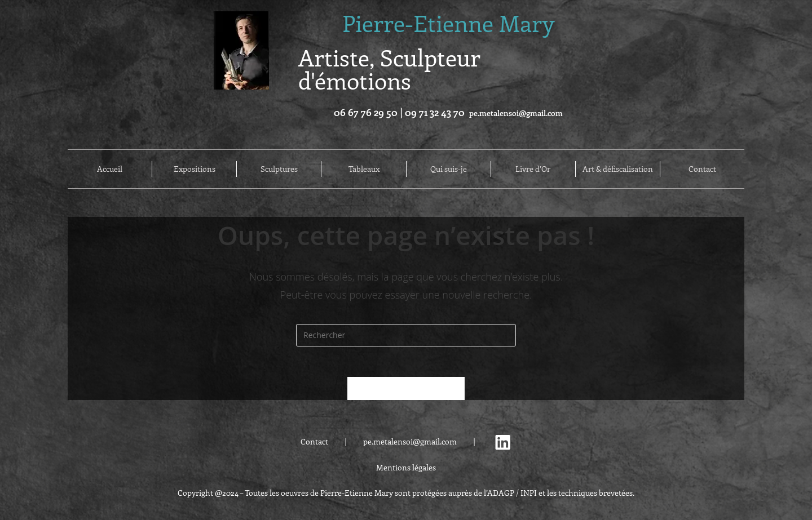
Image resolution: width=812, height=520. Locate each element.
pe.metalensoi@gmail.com (516, 113)
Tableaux (364, 169)
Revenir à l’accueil (406, 392)
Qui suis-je (449, 169)
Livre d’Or (533, 169)
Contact (702, 169)
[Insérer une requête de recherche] (406, 335)
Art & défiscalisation (618, 169)
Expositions (195, 169)
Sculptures (279, 169)
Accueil (110, 169)
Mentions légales (406, 471)
